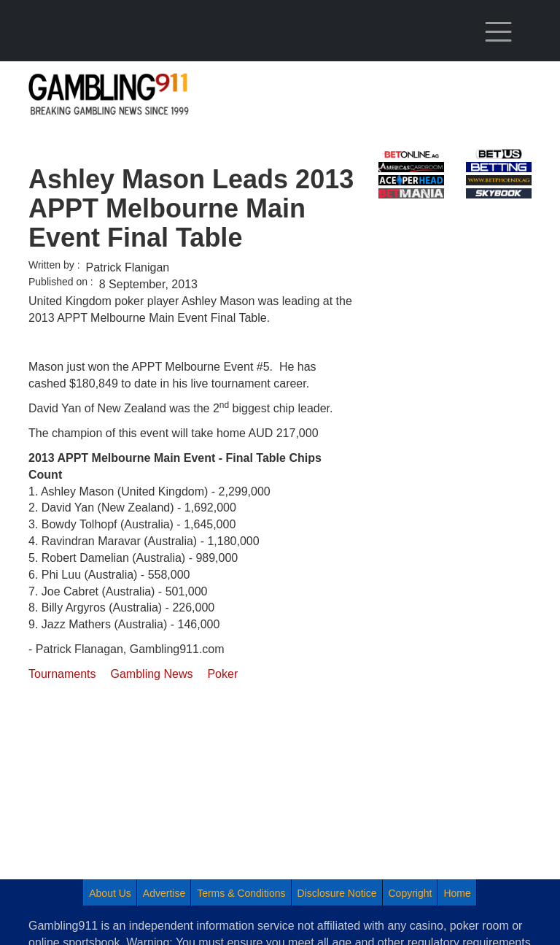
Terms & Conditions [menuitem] (241, 893)
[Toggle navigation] (499, 32)
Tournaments (62, 674)
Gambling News (152, 674)
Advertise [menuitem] (164, 893)
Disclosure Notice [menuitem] (337, 893)
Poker (222, 674)
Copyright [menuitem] (411, 893)
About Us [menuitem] (110, 893)
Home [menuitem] (457, 893)
